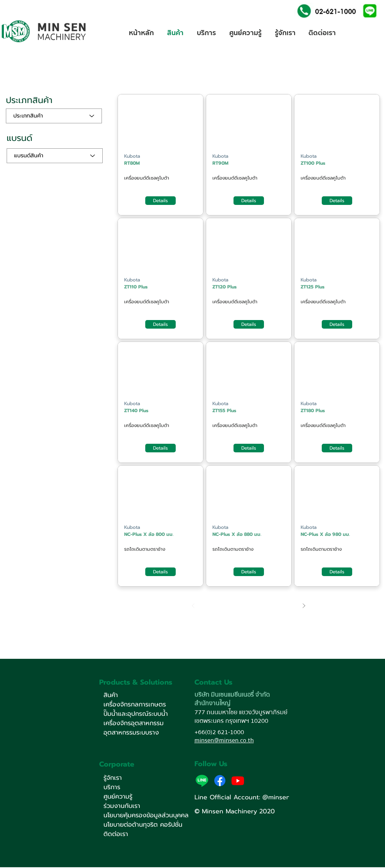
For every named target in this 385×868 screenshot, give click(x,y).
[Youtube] (238, 781)
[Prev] (193, 606)
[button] (370, 10)
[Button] (160, 125)
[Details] (160, 201)
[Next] (304, 606)
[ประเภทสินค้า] (54, 116)
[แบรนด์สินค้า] (55, 156)
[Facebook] (220, 781)
